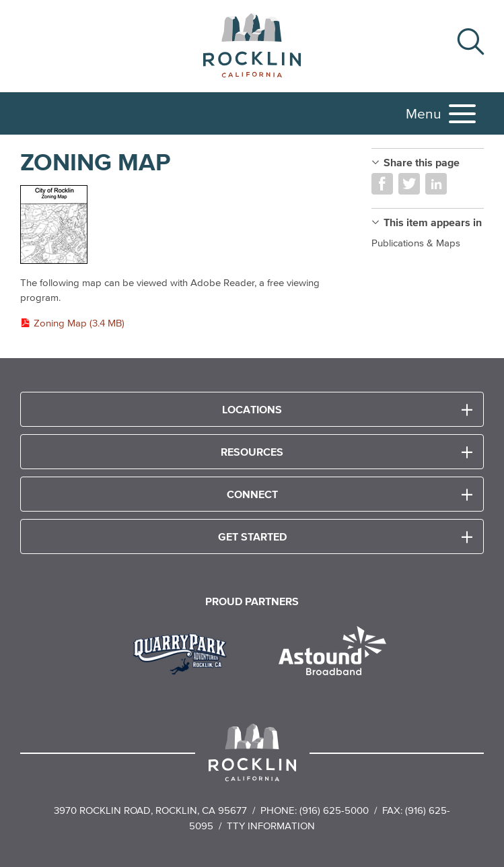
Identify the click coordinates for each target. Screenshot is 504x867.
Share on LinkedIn (436, 184)
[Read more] (182, 225)
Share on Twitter (409, 184)
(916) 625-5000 (334, 810)
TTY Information (271, 826)
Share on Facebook (382, 184)
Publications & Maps (416, 243)
